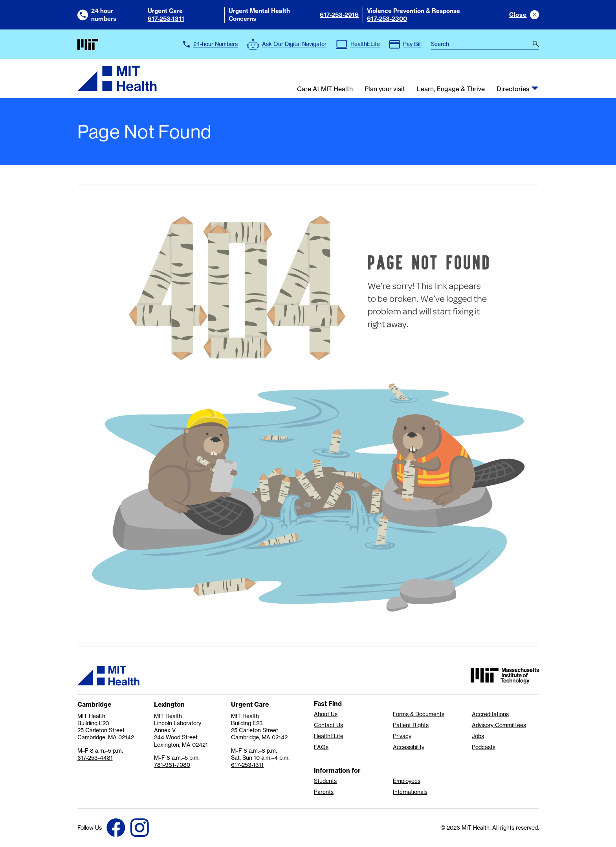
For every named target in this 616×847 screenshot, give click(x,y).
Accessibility (409, 747)
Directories (513, 89)
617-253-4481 (95, 758)
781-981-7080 (172, 765)
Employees (407, 781)
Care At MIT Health (325, 89)
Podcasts (484, 747)
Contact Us (328, 725)
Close (518, 15)
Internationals (410, 792)
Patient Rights (411, 725)
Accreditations (490, 714)
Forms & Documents (419, 714)
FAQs (321, 747)
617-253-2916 (339, 15)
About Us (326, 714)
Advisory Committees (499, 725)
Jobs (478, 736)
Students (325, 781)
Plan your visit (385, 89)
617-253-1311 (166, 19)
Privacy (402, 736)
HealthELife (329, 736)
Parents (324, 792)
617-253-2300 (387, 19)
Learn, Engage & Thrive (451, 89)
